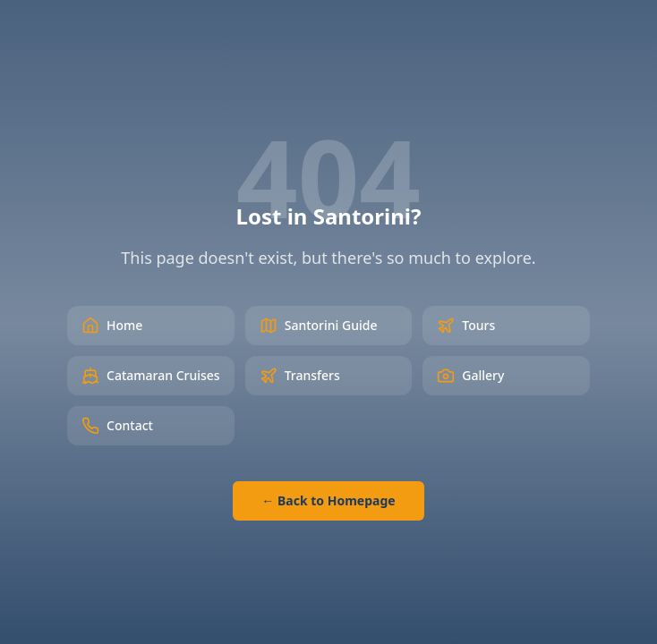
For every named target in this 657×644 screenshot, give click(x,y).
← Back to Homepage (328, 500)
